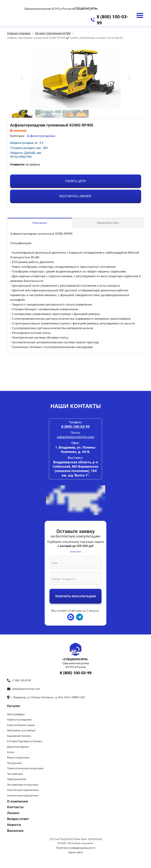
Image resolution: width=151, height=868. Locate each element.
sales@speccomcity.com (75, 437)
